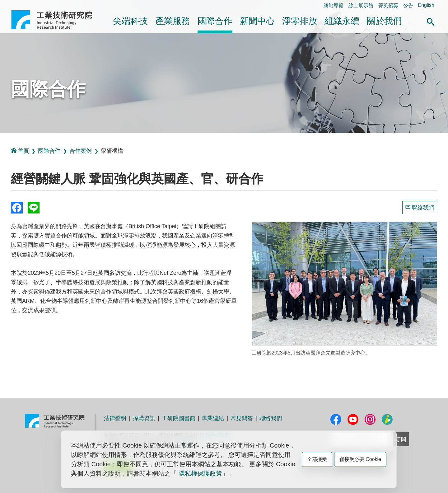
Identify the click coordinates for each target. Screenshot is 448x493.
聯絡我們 (423, 208)
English (426, 5)
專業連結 (213, 418)
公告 (408, 5)
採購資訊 (144, 418)
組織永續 (342, 21)
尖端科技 (130, 21)
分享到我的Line (34, 208)
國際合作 (215, 21)
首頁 (20, 151)
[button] (431, 21)
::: (13, 5)
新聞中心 (257, 21)
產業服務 (173, 21)
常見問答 (242, 418)
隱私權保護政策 (200, 473)
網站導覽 (334, 5)
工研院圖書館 (179, 418)
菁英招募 (388, 5)
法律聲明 (115, 418)
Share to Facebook (17, 208)
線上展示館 (361, 5)
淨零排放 (300, 21)
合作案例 (81, 151)
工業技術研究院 (56, 20)
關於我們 (384, 21)
